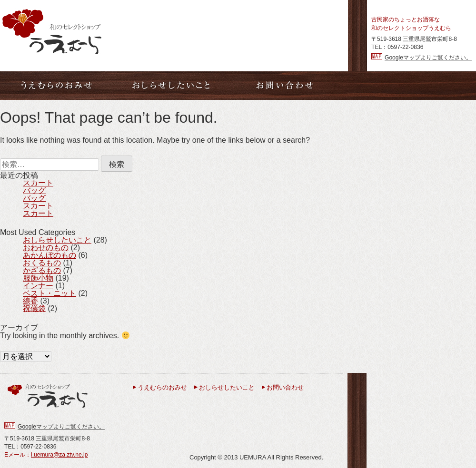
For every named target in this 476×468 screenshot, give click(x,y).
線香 (30, 301)
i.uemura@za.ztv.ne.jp (59, 455)
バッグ (34, 190)
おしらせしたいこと (57, 240)
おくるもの (42, 263)
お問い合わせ (285, 387)
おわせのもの (46, 248)
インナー (38, 286)
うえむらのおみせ (162, 387)
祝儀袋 (34, 308)
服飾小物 (38, 278)
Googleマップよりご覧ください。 (428, 58)
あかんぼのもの (50, 255)
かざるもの (42, 270)
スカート (38, 183)
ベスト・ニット (50, 293)
